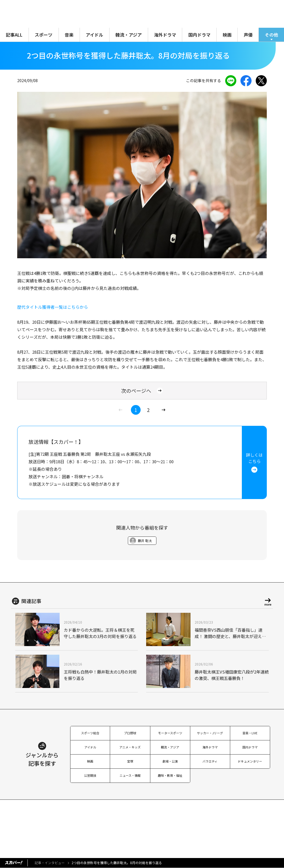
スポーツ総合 (90, 733)
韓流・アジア (129, 35)
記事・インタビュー (50, 863)
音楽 (69, 35)
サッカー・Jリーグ (210, 733)
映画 (227, 35)
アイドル (94, 35)
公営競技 (90, 775)
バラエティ (210, 761)
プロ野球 (130, 733)
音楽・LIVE (250, 733)
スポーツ (44, 35)
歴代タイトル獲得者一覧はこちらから (53, 307)
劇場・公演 (170, 761)
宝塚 (130, 761)
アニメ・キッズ (130, 747)
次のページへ (142, 391)
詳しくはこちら (254, 462)
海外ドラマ (165, 35)
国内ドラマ (199, 35)
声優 (248, 35)
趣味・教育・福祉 (170, 775)
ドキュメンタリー (250, 761)
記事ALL (14, 35)
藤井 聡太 (145, 541)
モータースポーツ (170, 733)
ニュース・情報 (130, 775)
